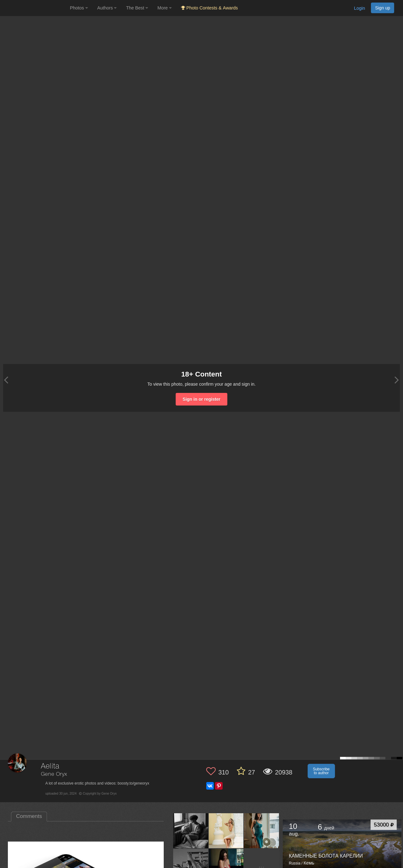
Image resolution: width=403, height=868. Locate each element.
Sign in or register (201, 399)
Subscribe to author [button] (321, 771)
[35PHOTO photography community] (34, 8)
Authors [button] (107, 8)
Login (359, 8)
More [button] (165, 8)
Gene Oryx (54, 774)
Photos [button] (79, 8)
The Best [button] (137, 8)
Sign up (383, 8)
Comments (29, 816)
